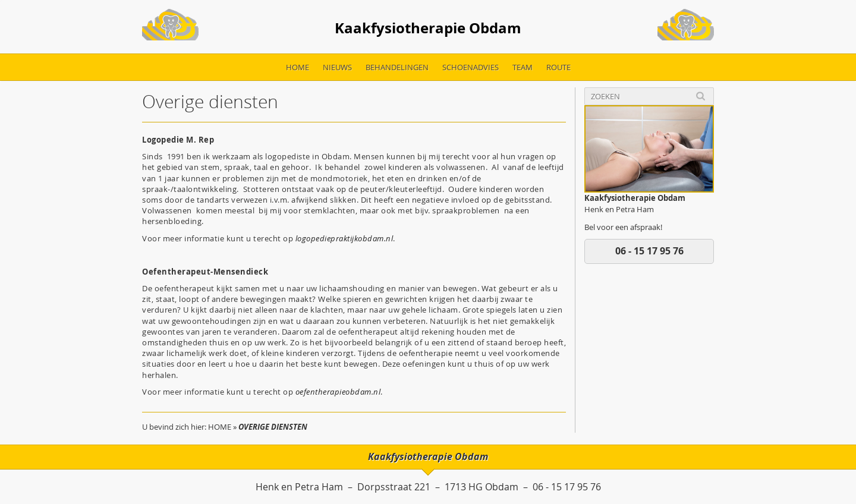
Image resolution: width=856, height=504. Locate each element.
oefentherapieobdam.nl (338, 392)
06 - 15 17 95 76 (649, 251)
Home (298, 67)
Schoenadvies (471, 67)
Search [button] (701, 96)
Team (523, 67)
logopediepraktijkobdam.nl (344, 238)
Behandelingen (397, 67)
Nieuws (337, 67)
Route (558, 67)
